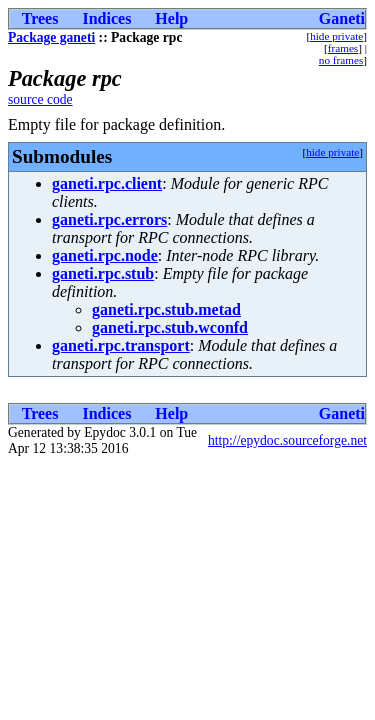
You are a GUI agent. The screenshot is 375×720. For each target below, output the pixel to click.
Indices (106, 18)
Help (171, 18)
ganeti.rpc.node (105, 255)
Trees (40, 18)
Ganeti (342, 18)
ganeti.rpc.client (107, 183)
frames (343, 48)
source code (40, 99)
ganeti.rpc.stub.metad (166, 309)
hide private (336, 36)
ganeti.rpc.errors (109, 219)
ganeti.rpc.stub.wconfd (170, 327)
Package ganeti (51, 37)
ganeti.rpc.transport (121, 345)
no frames (341, 60)
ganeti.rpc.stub (103, 273)
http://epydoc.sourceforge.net (287, 440)
